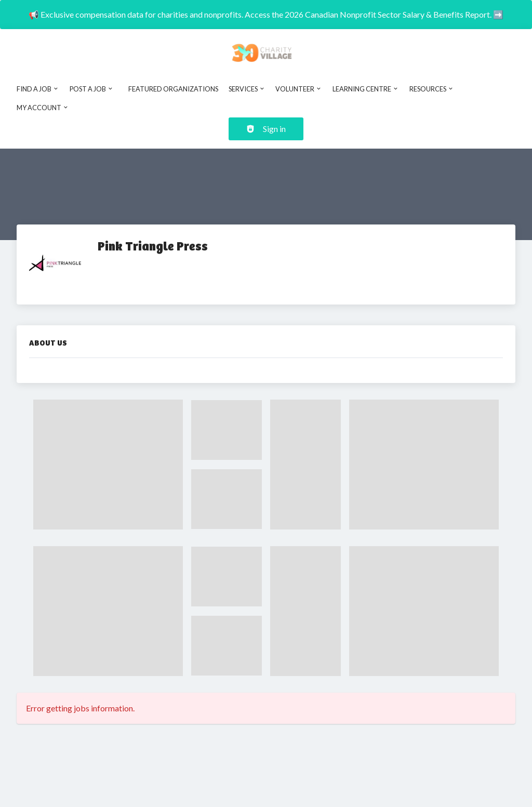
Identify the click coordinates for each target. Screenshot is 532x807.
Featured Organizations (173, 89)
